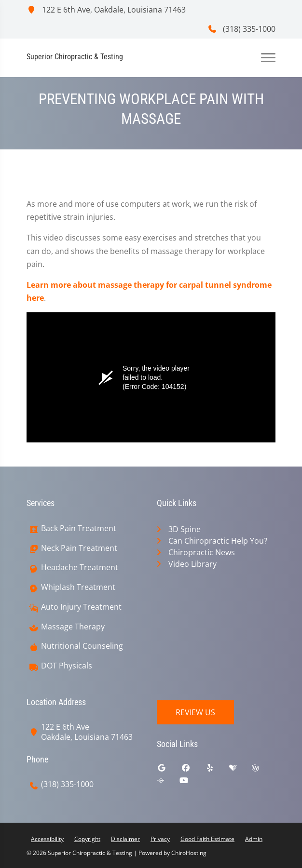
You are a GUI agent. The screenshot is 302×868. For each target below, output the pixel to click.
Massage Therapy (73, 627)
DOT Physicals (67, 666)
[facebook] (193, 770)
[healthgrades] (240, 770)
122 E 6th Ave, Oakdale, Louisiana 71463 (106, 10)
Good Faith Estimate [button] (207, 839)
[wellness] (262, 770)
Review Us (195, 712)
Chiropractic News (202, 552)
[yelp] (217, 770)
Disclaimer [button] (125, 839)
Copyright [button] (87, 839)
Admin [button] (254, 839)
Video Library (192, 564)
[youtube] (191, 783)
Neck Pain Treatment (79, 548)
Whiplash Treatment (78, 587)
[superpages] (168, 783)
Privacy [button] (160, 839)
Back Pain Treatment (79, 528)
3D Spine (185, 529)
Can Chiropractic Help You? (218, 541)
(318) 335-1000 (241, 29)
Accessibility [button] (47, 839)
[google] (169, 770)
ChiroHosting (189, 853)
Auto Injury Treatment (81, 607)
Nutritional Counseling (82, 646)
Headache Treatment (80, 568)
